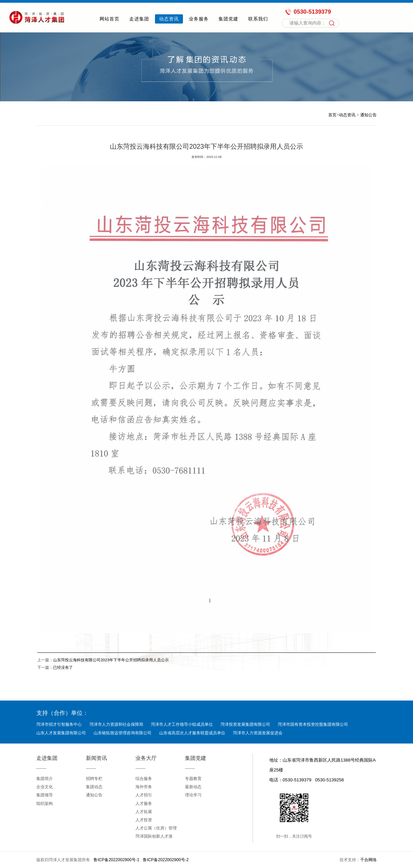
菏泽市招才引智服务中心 (59, 724)
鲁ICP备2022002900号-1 (116, 860)
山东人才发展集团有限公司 (61, 733)
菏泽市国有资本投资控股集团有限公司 (313, 724)
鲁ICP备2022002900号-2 (166, 860)
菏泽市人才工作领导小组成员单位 (182, 724)
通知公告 (368, 115)
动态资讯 (169, 19)
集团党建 (228, 19)
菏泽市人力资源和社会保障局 (116, 724)
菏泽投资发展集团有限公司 (245, 724)
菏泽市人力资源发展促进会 (258, 733)
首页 (332, 115)
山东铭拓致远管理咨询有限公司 (122, 733)
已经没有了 (63, 667)
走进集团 (139, 19)
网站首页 (110, 19)
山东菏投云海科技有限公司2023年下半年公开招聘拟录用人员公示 (111, 660)
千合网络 (368, 860)
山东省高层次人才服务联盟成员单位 (192, 733)
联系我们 (258, 19)
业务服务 (199, 19)
